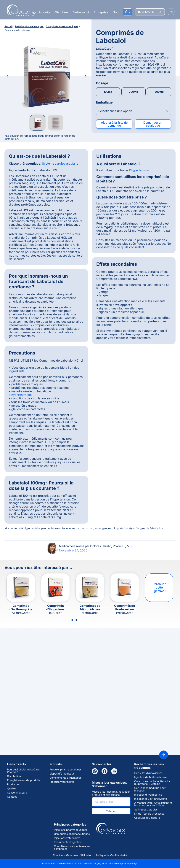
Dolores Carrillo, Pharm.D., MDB (112, 546)
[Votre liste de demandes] (127, 12)
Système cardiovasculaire (60, 163)
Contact (12, 797)
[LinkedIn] (114, 771)
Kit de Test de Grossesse (149, 814)
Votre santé (81, 12)
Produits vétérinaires (62, 782)
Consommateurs (17, 793)
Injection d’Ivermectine (148, 795)
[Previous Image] (7, 76)
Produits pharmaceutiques (65, 770)
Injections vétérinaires (67, 838)
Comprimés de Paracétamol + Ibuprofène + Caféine (152, 783)
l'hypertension (139, 170)
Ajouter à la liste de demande (114, 124)
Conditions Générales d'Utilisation (73, 855)
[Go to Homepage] (20, 10)
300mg (159, 92)
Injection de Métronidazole (150, 777)
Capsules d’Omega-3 (147, 818)
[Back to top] (164, 755)
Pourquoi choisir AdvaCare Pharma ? (23, 771)
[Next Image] (86, 76)
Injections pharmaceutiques (71, 830)
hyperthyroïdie (21, 395)
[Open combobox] (134, 111)
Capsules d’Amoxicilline (148, 773)
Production (14, 784)
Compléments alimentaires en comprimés (72, 848)
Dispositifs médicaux (62, 774)
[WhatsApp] (95, 771)
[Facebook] (105, 771)
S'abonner (111, 811)
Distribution (14, 776)
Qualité (11, 788)
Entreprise (101, 12)
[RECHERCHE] (150, 12)
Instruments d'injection (68, 842)
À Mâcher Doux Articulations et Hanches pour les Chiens (153, 804)
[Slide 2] (76, 620)
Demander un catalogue (153, 124)
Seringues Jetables (146, 810)
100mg (108, 92)
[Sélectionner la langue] (171, 12)
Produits (44, 12)
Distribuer (62, 12)
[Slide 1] (72, 620)
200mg (133, 92)
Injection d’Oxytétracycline (151, 799)
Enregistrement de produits (24, 780)
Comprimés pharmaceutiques (72, 834)
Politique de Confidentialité (111, 855)
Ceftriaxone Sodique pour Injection (150, 789)
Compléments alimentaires (65, 778)
